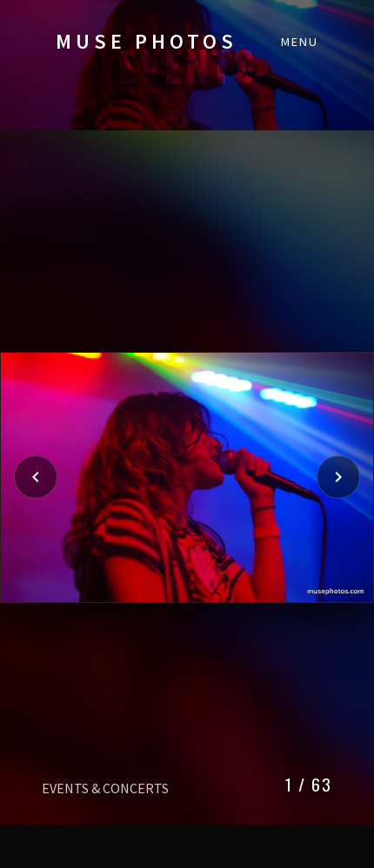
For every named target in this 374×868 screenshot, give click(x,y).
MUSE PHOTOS (147, 41)
